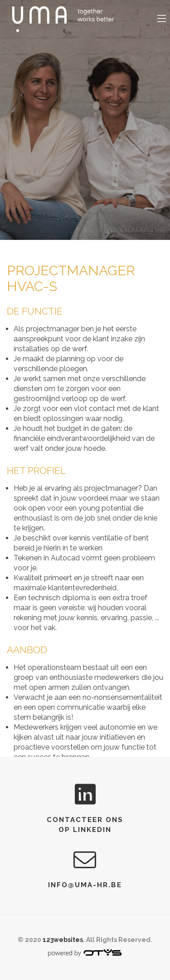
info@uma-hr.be (85, 885)
